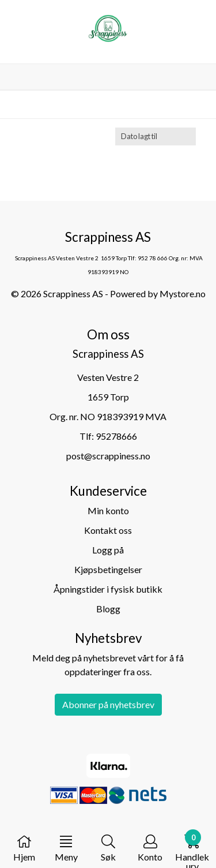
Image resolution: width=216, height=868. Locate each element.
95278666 (116, 436)
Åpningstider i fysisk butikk (108, 589)
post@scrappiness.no (108, 456)
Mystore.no (183, 293)
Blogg (108, 609)
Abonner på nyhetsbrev (108, 704)
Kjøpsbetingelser (108, 569)
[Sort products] (156, 136)
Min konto (108, 510)
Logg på (108, 550)
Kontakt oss (108, 530)
